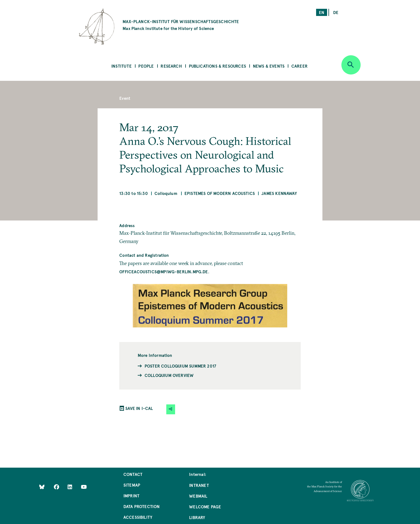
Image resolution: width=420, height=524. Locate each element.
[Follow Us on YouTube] (84, 487)
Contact (133, 474)
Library (197, 517)
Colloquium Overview (169, 375)
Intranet (199, 485)
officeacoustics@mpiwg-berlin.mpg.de (164, 271)
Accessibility (138, 517)
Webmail (198, 496)
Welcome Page (205, 507)
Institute (121, 66)
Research (171, 66)
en (322, 12)
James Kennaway (279, 193)
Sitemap (132, 485)
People (146, 66)
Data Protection (142, 506)
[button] (171, 409)
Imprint (131, 496)
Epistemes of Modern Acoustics (220, 193)
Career (299, 66)
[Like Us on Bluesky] (42, 487)
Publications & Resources (217, 66)
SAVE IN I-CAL (139, 408)
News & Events (269, 66)
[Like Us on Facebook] (57, 487)
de (336, 12)
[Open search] (351, 65)
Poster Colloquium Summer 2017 (180, 366)
